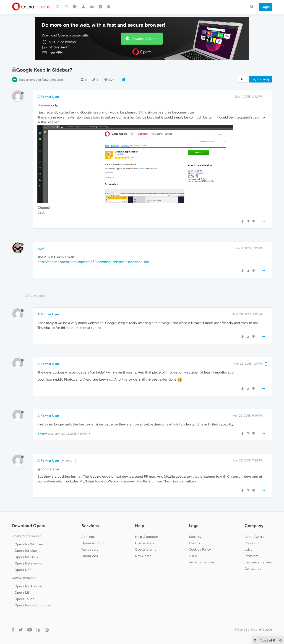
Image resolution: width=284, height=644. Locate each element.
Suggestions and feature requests (41, 80)
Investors (252, 556)
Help (140, 526)
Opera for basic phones (33, 605)
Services (90, 526)
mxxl (41, 248)
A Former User (48, 97)
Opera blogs (145, 543)
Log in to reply (261, 79)
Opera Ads (90, 556)
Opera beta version (29, 563)
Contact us (253, 569)
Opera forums (146, 549)
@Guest (68, 461)
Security (195, 537)
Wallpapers (90, 549)
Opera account (93, 543)
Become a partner (258, 562)
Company (254, 526)
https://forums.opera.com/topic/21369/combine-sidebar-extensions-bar (93, 262)
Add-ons (88, 537)
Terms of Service (201, 562)
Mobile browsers (24, 578)
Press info (252, 543)
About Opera (254, 537)
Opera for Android (29, 586)
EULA (193, 556)
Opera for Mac (26, 551)
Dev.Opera (143, 556)
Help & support (147, 537)
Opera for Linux (26, 557)
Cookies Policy (200, 549)
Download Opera (144, 39)
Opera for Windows (29, 544)
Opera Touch (24, 599)
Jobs (248, 549)
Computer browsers (27, 536)
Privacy (194, 543)
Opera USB (23, 570)
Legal (194, 526)
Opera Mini (23, 592)
